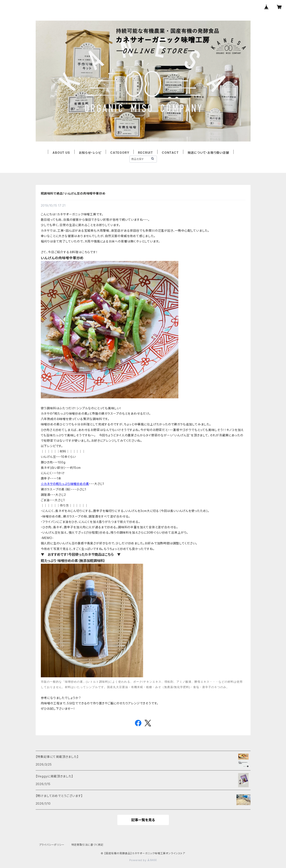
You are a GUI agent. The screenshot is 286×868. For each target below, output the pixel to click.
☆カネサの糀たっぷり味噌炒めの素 (65, 484)
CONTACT (170, 153)
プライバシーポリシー (52, 845)
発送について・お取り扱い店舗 (208, 153)
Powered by (143, 860)
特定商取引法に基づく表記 (87, 845)
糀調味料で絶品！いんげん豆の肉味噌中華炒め (73, 193)
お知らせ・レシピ (90, 153)
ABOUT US (61, 153)
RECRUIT (145, 153)
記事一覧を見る (143, 820)
